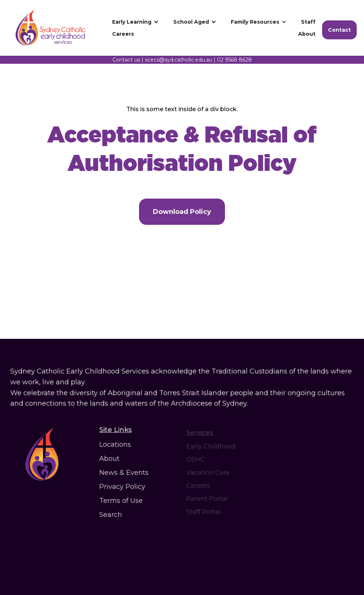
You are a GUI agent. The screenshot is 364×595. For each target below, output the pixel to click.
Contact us (126, 60)
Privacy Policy (123, 486)
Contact (339, 30)
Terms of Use (122, 499)
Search (112, 512)
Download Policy (182, 212)
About (111, 459)
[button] (135, 22)
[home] (56, 28)
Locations (116, 446)
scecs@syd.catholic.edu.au (179, 60)
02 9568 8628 (234, 60)
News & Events (125, 473)
